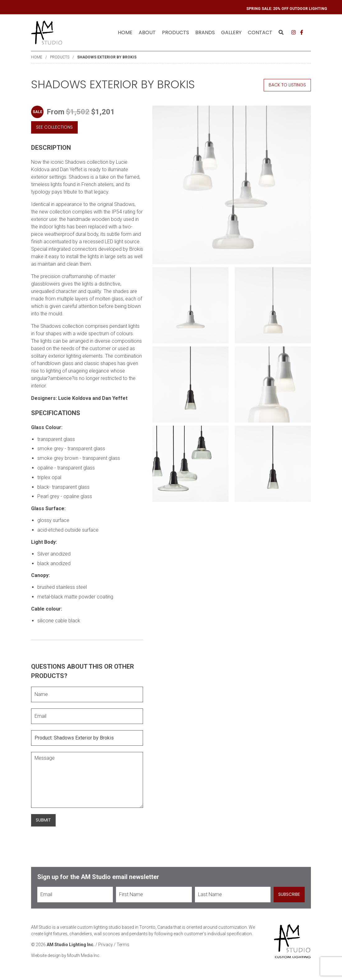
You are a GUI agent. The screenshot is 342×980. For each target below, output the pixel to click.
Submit (43, 820)
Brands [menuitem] (205, 32)
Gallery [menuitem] (231, 32)
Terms (123, 945)
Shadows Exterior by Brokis (107, 57)
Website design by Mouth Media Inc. (66, 955)
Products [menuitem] (176, 32)
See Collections (54, 127)
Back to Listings (287, 85)
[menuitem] (125, 33)
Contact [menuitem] (260, 32)
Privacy (106, 945)
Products (60, 57)
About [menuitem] (147, 32)
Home (125, 32)
